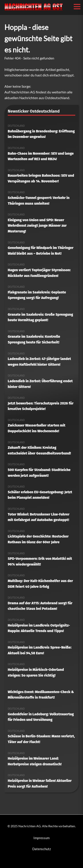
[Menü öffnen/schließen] (77, 7)
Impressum (41, 838)
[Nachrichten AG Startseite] (34, 10)
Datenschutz (42, 849)
